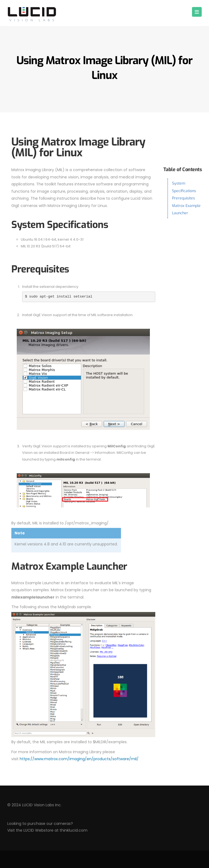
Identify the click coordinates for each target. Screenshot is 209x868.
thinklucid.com (74, 830)
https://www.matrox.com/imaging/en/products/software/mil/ (79, 759)
